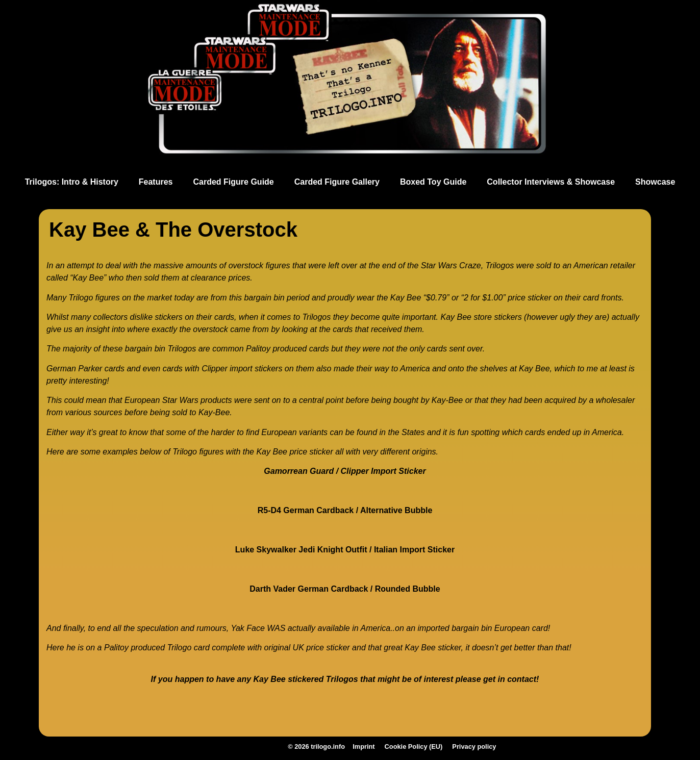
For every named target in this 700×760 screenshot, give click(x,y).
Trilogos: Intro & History (72, 182)
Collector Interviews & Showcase (551, 182)
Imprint (361, 748)
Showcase (655, 182)
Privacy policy (464, 748)
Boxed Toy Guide (433, 182)
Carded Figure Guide (234, 182)
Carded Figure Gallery (337, 182)
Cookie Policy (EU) (407, 748)
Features (156, 182)
